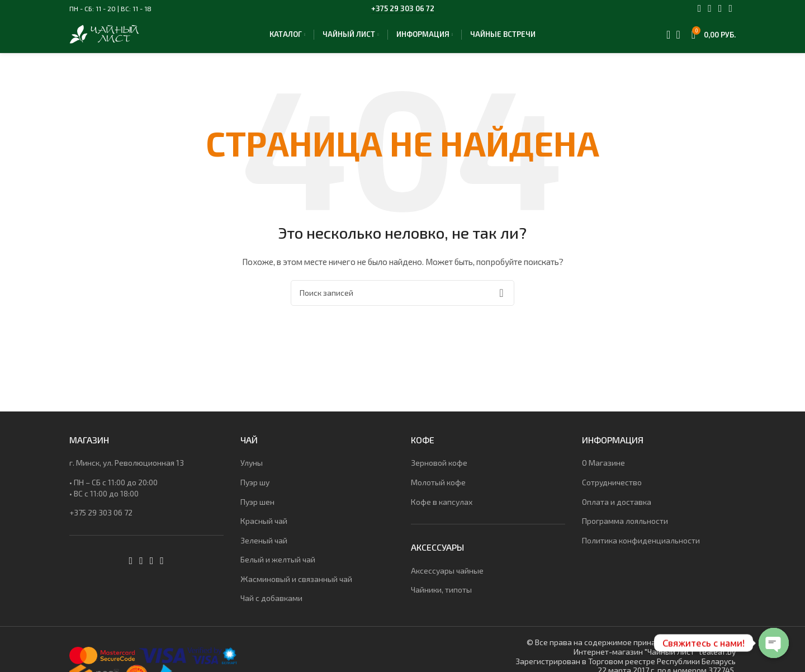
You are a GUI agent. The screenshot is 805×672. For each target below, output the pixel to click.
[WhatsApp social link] (720, 8)
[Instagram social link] (710, 8)
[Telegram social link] (730, 8)
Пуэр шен (257, 511)
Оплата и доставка (617, 511)
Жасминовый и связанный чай (296, 588)
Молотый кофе (438, 491)
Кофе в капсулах (442, 511)
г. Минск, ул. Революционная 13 (127, 472)
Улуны (252, 472)
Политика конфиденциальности (641, 549)
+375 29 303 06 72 (403, 9)
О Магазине (603, 472)
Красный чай (264, 530)
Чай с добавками (271, 607)
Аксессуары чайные (447, 579)
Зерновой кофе (439, 472)
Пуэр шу (255, 491)
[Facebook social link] (700, 8)
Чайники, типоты (441, 598)
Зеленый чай (264, 549)
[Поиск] (665, 39)
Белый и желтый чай (278, 568)
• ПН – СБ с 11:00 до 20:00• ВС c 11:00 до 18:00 (113, 497)
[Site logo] (115, 38)
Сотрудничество (612, 491)
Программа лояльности (625, 530)
